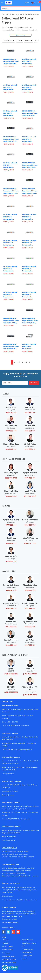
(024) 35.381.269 (12, 716)
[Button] (2, 3)
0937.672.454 (30, 645)
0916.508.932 (11, 627)
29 (26, 362)
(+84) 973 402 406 (11, 770)
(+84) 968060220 (30, 695)
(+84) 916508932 (30, 674)
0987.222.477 (11, 431)
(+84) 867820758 (12, 722)
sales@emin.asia (11, 857)
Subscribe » (34, 383)
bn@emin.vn (10, 774)
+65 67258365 (23, 854)
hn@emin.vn (25, 726)
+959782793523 (10, 873)
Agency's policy (27, 956)
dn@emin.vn (27, 819)
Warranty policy (27, 952)
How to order (6, 953)
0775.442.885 (11, 562)
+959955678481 (21, 873)
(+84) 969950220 (11, 692)
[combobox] (19, 8)
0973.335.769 (30, 627)
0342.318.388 (30, 609)
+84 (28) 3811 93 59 (24, 743)
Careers (25, 959)
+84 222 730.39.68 (12, 767)
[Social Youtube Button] (18, 932)
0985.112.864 (11, 449)
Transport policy (27, 949)
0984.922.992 (30, 590)
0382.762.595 (11, 413)
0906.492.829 (11, 543)
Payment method (28, 940)
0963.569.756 (30, 413)
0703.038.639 (11, 609)
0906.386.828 (11, 645)
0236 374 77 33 (30, 543)
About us (5, 940)
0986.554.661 (30, 431)
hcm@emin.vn (28, 750)
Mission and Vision (8, 956)
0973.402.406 (30, 478)
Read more (20, 35)
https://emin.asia (29, 857)
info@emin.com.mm (12, 876)
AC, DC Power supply (13, 14)
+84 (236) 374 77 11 (11, 813)
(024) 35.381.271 (24, 716)
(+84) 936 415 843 (30, 767)
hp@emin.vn (10, 795)
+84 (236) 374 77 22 (25, 813)
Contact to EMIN (7, 946)
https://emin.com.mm (32, 876)
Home (3, 14)
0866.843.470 (11, 590)
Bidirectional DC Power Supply (30, 14)
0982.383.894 (30, 449)
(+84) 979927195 (11, 674)
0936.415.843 (11, 496)
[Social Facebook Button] (4, 932)
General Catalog (7, 950)
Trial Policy (6, 943)
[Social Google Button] (13, 932)
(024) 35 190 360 (10, 726)
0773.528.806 (11, 525)
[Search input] (19, 8)
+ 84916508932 (10, 854)
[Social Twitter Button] (8, 932)
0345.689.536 (30, 525)
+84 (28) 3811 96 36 (10, 743)
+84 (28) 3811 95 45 (11, 750)
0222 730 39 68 (11, 478)
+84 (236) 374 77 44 (11, 819)
